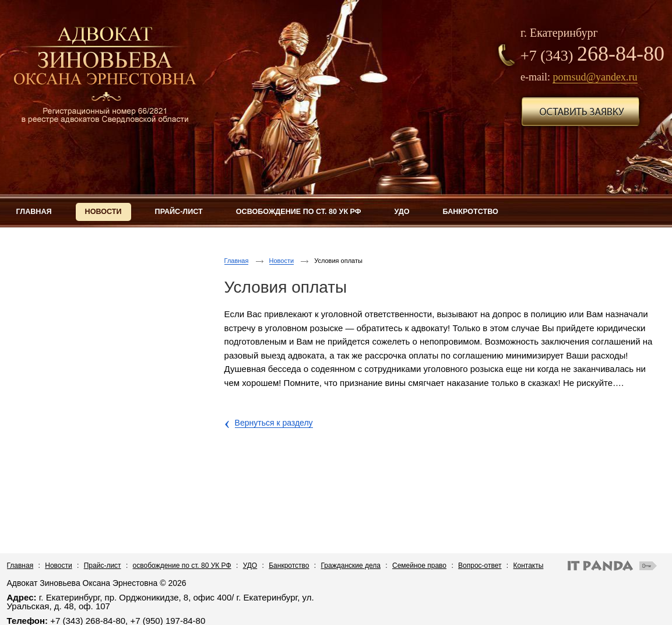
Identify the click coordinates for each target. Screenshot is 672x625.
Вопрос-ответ (480, 566)
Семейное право (419, 566)
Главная (237, 261)
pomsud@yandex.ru (595, 77)
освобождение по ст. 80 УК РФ (182, 566)
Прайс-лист (103, 566)
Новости (282, 261)
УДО (250, 566)
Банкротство (289, 566)
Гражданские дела (351, 566)
